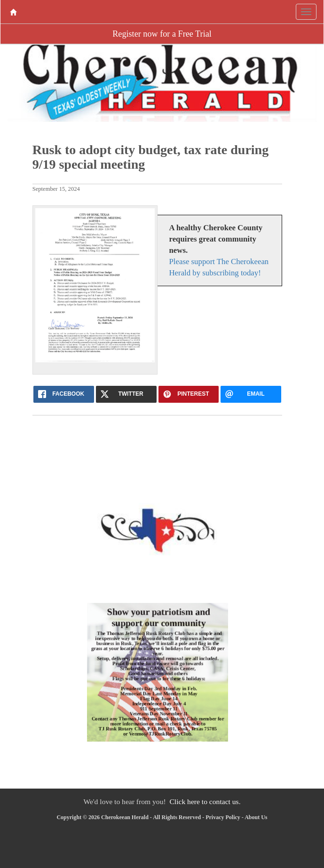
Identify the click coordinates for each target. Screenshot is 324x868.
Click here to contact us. (205, 802)
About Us (256, 817)
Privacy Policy (223, 817)
